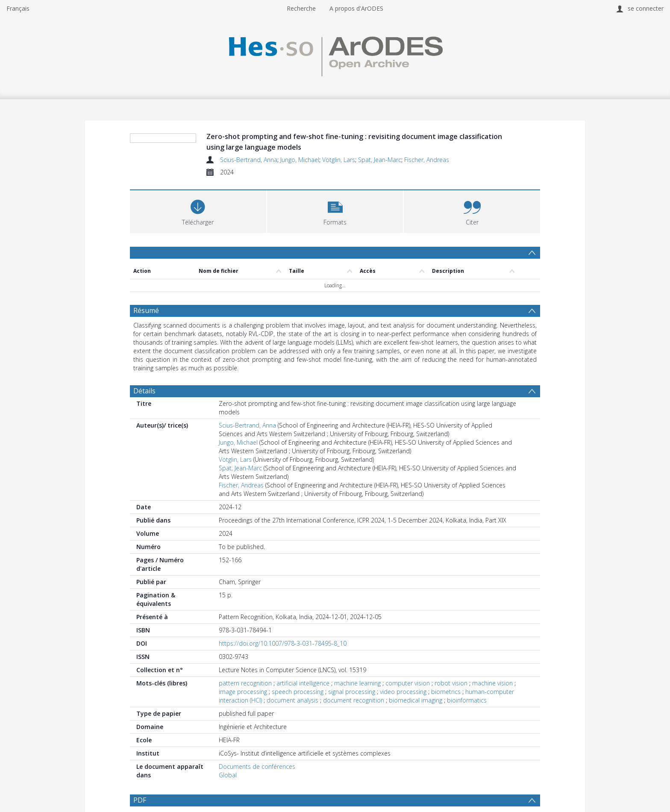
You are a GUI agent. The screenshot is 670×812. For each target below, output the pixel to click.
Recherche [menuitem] (301, 8)
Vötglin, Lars (339, 160)
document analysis (292, 700)
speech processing (298, 692)
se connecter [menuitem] (646, 8)
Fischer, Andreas (427, 160)
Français (18, 8)
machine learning (357, 683)
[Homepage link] (335, 54)
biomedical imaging (416, 700)
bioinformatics (467, 700)
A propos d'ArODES (356, 8)
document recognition (354, 700)
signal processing (352, 692)
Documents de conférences (257, 766)
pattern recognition (245, 683)
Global (228, 775)
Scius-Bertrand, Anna (249, 160)
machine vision (492, 683)
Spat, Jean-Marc (380, 160)
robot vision (451, 683)
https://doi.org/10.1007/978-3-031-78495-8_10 (283, 643)
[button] (335, 211)
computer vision (408, 683)
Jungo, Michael (300, 160)
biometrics (446, 692)
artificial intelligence (303, 683)
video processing (403, 692)
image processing (243, 692)
